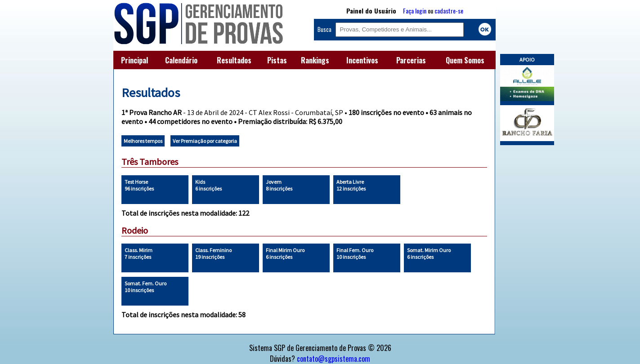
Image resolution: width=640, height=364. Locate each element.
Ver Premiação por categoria (205, 141)
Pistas (277, 60)
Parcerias (411, 60)
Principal (134, 60)
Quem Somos (465, 60)
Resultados (234, 60)
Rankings (315, 60)
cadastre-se (449, 11)
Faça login (415, 11)
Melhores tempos (143, 141)
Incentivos (362, 60)
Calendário (181, 60)
